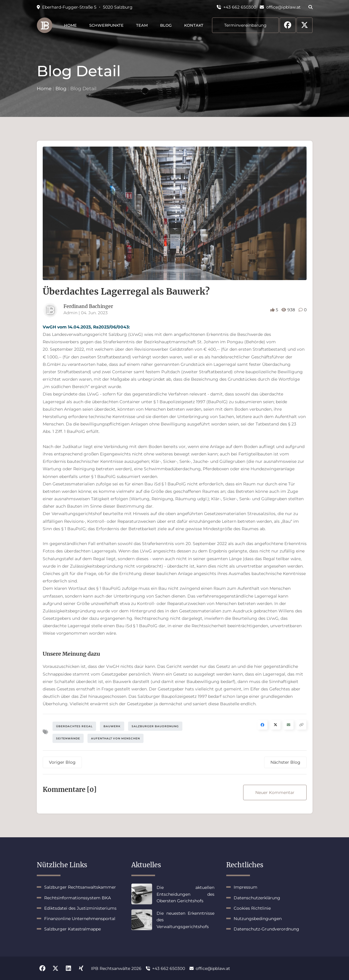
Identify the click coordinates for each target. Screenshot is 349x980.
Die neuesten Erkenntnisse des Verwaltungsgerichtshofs (185, 920)
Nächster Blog (285, 762)
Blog (166, 25)
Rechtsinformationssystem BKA (78, 898)
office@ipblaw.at (280, 7)
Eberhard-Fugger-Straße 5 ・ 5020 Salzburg (85, 7)
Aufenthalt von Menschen (115, 738)
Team (142, 25)
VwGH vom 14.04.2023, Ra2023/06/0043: (86, 327)
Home (70, 25)
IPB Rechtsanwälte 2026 (116, 968)
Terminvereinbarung (245, 25)
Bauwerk (112, 726)
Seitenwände (68, 738)
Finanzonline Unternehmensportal (80, 919)
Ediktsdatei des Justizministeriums (80, 908)
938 (289, 310)
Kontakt (194, 25)
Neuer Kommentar (275, 792)
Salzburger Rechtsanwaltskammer (80, 887)
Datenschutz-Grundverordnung (266, 929)
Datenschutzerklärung (257, 898)
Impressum (246, 887)
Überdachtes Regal (74, 726)
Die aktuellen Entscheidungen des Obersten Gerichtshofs (185, 894)
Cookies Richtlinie (252, 908)
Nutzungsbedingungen (258, 919)
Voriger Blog (62, 762)
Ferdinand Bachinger (88, 306)
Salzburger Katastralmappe (72, 929)
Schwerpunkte (106, 25)
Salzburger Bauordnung (155, 726)
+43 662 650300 (236, 7)
